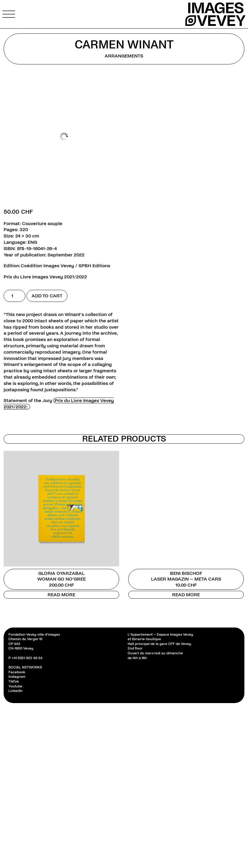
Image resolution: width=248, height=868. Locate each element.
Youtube (15, 686)
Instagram (17, 677)
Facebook (17, 672)
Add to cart (47, 296)
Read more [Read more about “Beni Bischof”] (186, 595)
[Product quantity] (14, 296)
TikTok (14, 682)
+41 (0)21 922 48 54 (27, 658)
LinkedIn (15, 691)
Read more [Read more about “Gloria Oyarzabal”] (61, 595)
